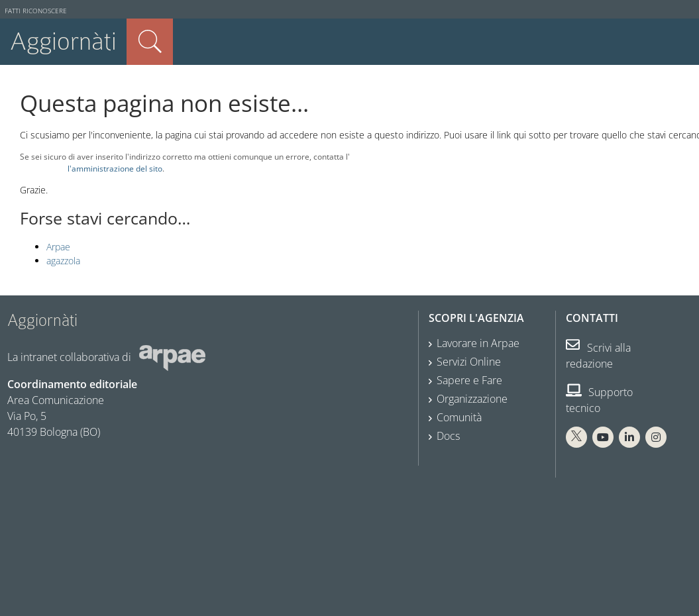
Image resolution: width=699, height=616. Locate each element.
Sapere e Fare (469, 380)
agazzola (63, 261)
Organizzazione (472, 399)
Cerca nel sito (150, 42)
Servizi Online (469, 362)
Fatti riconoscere (36, 11)
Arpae (58, 247)
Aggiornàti (63, 41)
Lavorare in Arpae (478, 343)
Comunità (459, 417)
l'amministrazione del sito (115, 168)
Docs (448, 436)
